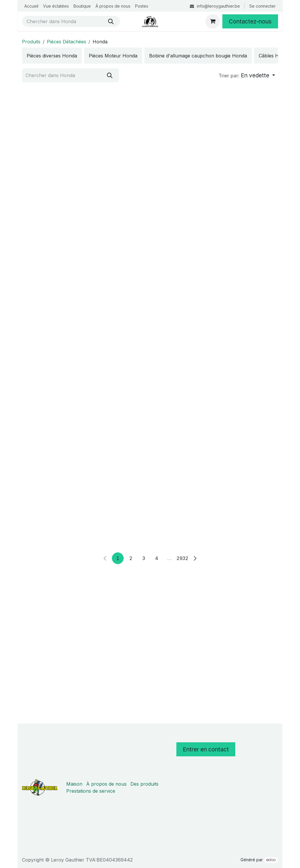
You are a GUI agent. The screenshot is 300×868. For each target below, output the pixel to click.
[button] (247, 76)
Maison (74, 784)
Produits (31, 42)
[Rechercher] (111, 21)
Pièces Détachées (67, 42)
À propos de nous (106, 784)
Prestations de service (91, 791)
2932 (182, 699)
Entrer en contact (206, 749)
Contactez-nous (250, 21)
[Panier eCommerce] (213, 21)
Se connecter (262, 6)
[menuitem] (31, 6)
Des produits (144, 784)
